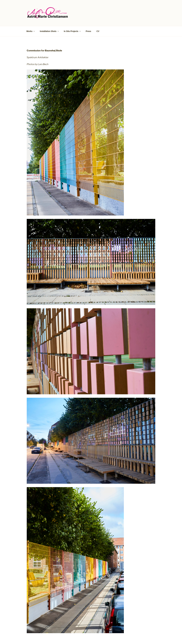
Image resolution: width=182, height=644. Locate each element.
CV (98, 31)
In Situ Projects (72, 31)
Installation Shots (49, 31)
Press (88, 31)
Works (31, 31)
